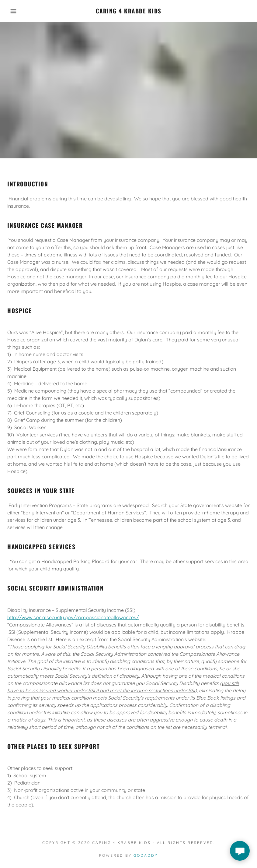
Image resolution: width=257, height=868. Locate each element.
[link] (129, 12)
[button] (13, 11)
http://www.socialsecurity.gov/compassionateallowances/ (73, 617)
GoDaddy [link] (146, 855)
